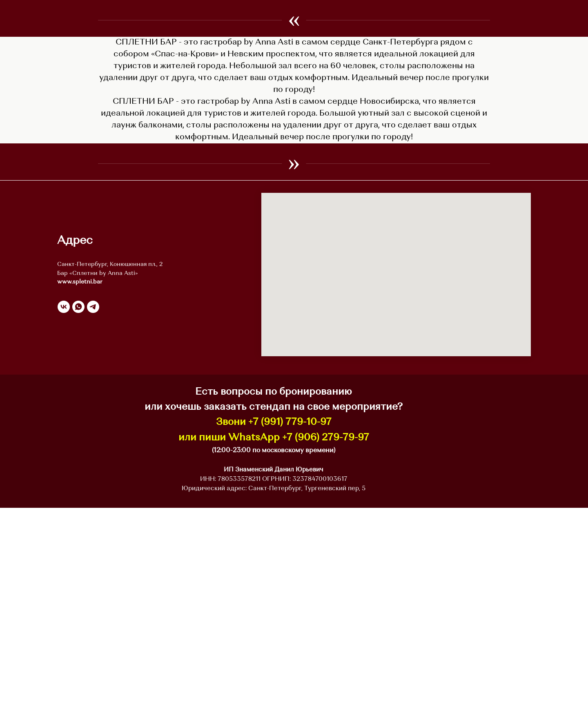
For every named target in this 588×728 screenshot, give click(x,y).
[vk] (64, 527)
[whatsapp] (78, 527)
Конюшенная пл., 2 (136, 485)
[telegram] (93, 527)
